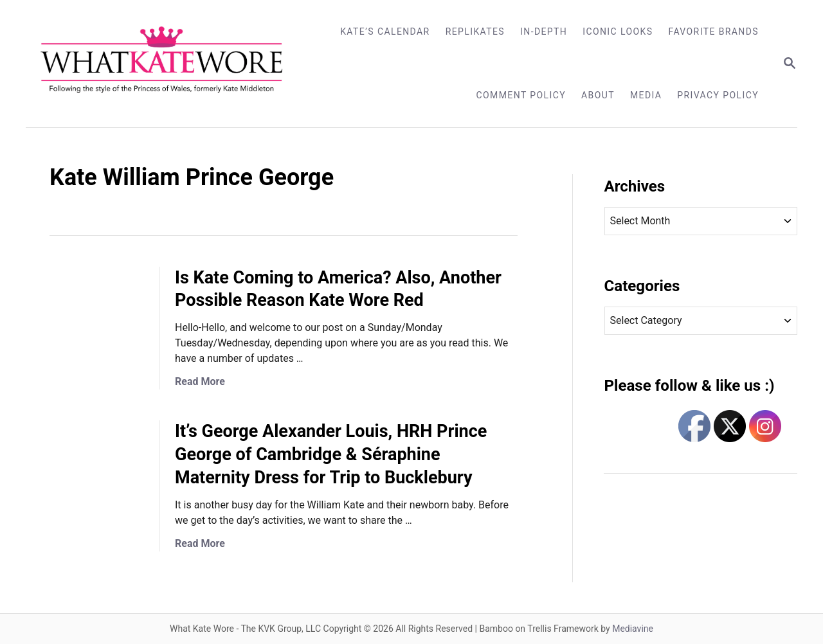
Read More (200, 381)
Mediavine (633, 629)
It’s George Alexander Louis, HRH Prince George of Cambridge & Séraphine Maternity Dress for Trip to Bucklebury (331, 454)
